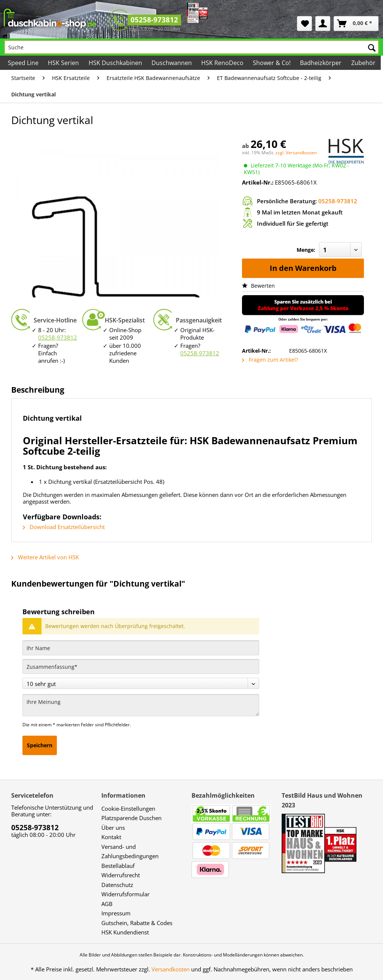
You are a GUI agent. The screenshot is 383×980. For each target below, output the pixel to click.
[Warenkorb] (356, 24)
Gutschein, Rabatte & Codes (137, 923)
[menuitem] (304, 24)
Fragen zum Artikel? (270, 360)
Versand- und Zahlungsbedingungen (130, 851)
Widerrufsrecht (121, 875)
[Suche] (191, 47)
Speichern (40, 745)
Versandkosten (171, 969)
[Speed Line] (24, 63)
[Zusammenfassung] (141, 667)
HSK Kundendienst (125, 932)
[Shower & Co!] (272, 63)
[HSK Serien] (64, 63)
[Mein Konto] (323, 24)
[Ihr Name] (141, 648)
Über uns (113, 828)
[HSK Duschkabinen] (116, 63)
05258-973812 (154, 20)
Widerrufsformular (125, 894)
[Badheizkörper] (321, 63)
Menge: (306, 250)
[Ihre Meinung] (141, 705)
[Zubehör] (364, 63)
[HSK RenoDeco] (223, 63)
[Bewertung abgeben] (141, 683)
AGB (107, 904)
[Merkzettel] (304, 24)
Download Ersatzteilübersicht (64, 527)
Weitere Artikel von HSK (45, 557)
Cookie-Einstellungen (128, 809)
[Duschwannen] (172, 63)
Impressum (116, 913)
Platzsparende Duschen (131, 818)
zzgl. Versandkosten (296, 153)
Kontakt (111, 837)
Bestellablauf (118, 866)
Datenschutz (117, 885)
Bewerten (258, 286)
